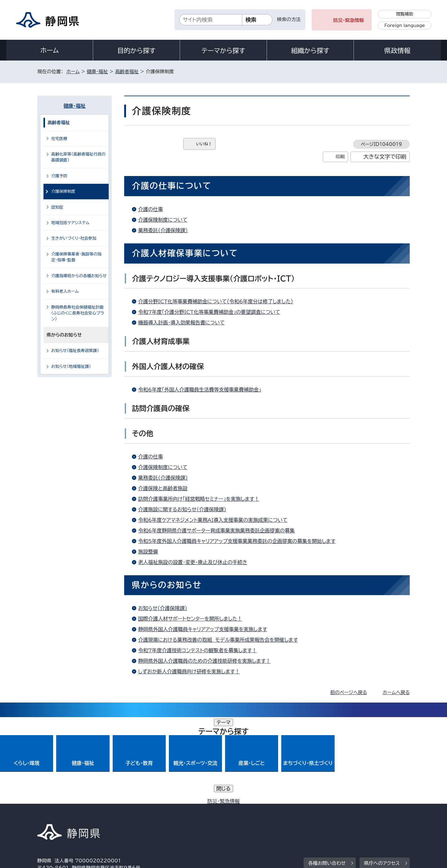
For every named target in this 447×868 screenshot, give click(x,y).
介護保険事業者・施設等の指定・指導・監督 (76, 257)
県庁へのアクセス (382, 777)
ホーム (50, 50)
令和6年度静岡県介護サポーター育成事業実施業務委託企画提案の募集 (216, 531)
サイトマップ (381, 815)
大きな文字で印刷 (385, 157)
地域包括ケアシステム (70, 223)
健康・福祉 (97, 72)
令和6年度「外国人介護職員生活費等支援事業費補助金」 (200, 390)
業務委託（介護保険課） (163, 230)
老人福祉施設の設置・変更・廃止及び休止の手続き (193, 562)
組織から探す (310, 51)
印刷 (340, 157)
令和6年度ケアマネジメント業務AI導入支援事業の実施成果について (213, 520)
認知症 (57, 207)
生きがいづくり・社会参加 (74, 238)
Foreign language (405, 25)
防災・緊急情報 (349, 20)
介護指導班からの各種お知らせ (79, 276)
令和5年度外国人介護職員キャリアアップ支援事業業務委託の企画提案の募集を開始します (237, 541)
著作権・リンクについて (66, 815)
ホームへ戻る (396, 692)
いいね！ (204, 144)
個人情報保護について (136, 815)
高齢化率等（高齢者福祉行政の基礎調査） (78, 157)
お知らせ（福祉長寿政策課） (75, 351)
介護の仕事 (151, 209)
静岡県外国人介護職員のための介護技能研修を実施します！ (204, 661)
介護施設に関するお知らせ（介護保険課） (182, 509)
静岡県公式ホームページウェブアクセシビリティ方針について (244, 815)
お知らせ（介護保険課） (163, 608)
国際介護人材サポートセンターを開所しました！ (190, 619)
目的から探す (137, 51)
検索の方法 (289, 19)
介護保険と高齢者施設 (163, 488)
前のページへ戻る (349, 692)
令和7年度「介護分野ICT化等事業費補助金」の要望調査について (209, 312)
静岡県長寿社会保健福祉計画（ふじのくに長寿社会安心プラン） (78, 313)
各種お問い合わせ (327, 777)
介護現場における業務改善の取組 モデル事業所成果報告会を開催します (218, 640)
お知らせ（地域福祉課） (71, 366)
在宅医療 (59, 139)
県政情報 (397, 51)
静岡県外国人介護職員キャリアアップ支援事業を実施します (203, 629)
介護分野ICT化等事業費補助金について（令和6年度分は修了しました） (216, 301)
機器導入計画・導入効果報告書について (181, 323)
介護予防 (59, 176)
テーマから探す (223, 51)
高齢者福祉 (127, 72)
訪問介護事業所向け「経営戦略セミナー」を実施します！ (199, 499)
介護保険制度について (163, 220)
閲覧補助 (405, 14)
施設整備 (148, 552)
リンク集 (337, 815)
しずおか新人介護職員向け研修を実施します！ (189, 671)
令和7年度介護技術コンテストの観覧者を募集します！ (198, 650)
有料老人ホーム (65, 291)
